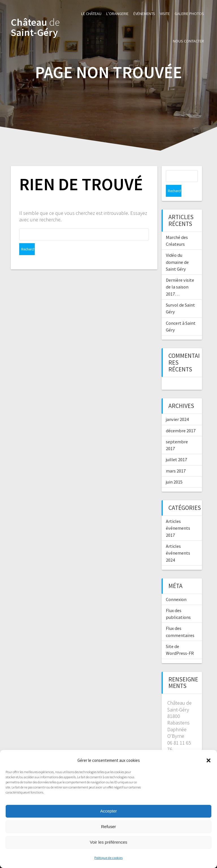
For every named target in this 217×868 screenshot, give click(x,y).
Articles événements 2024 (178, 541)
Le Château (91, 14)
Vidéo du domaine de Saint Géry (177, 250)
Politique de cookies (108, 858)
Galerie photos (189, 14)
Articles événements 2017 (178, 516)
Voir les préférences (109, 842)
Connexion (176, 587)
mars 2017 (176, 459)
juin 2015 (174, 470)
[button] (209, 760)
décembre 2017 (181, 419)
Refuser (109, 827)
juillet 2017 (176, 448)
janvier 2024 (177, 407)
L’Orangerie (117, 14)
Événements (144, 14)
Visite (165, 14)
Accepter (108, 811)
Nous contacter (188, 41)
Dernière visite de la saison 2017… (180, 275)
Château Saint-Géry (35, 27)
